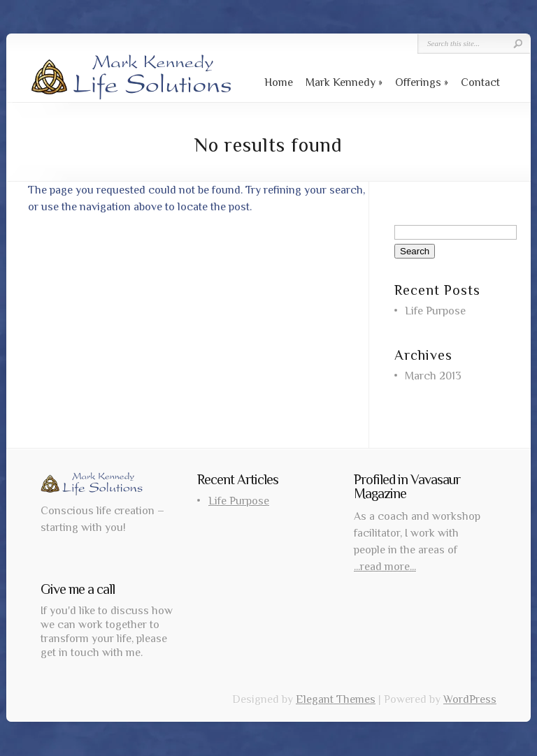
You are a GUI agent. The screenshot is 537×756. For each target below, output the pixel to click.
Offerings (418, 82)
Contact (480, 82)
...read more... (385, 567)
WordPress (470, 699)
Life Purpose (435, 311)
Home (279, 82)
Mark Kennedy (341, 82)
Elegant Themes (336, 699)
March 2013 (433, 376)
